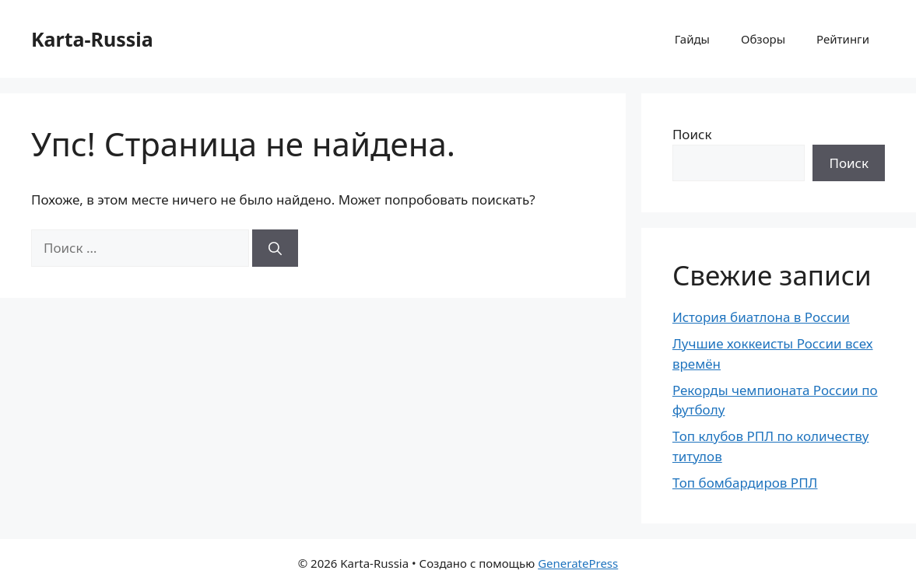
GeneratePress (578, 563)
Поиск (692, 134)
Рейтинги (843, 39)
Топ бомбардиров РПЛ (745, 483)
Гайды (692, 39)
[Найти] (275, 248)
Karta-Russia (92, 39)
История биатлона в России (761, 317)
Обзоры (763, 39)
